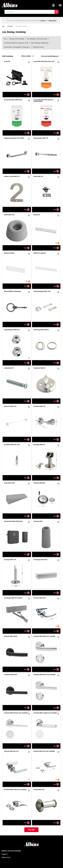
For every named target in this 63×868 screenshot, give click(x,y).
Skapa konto (6, 857)
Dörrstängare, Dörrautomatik (37, 39)
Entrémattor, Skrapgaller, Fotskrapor (17, 47)
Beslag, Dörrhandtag (17, 39)
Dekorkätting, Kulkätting (39, 43)
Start (3, 26)
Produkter (10, 26)
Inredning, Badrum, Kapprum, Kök (16, 43)
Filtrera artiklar (28, 56)
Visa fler (31, 830)
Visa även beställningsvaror (51, 56)
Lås (5, 39)
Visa (27, 95)
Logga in (5, 854)
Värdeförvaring (38, 47)
